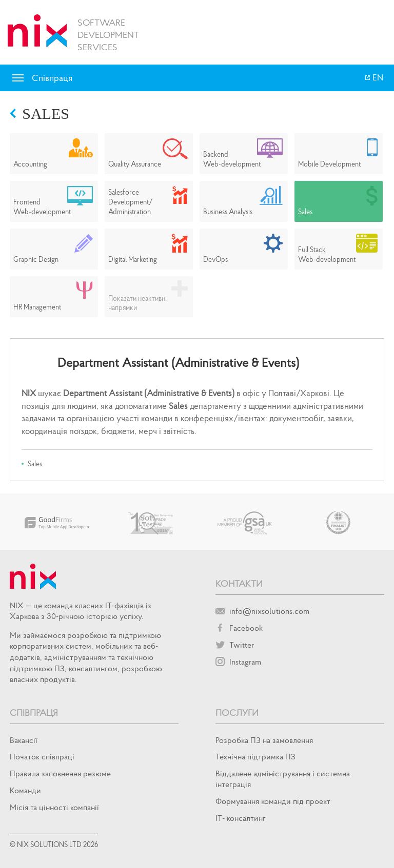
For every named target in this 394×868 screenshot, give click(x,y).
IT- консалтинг (241, 818)
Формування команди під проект (273, 801)
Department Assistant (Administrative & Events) (178, 363)
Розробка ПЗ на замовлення (264, 740)
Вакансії (24, 740)
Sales (46, 113)
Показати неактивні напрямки (137, 303)
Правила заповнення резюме (60, 773)
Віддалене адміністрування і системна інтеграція (283, 779)
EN (377, 77)
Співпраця (34, 712)
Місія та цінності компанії (54, 807)
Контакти (239, 583)
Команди (25, 790)
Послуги (237, 712)
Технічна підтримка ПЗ (255, 756)
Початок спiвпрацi (42, 756)
